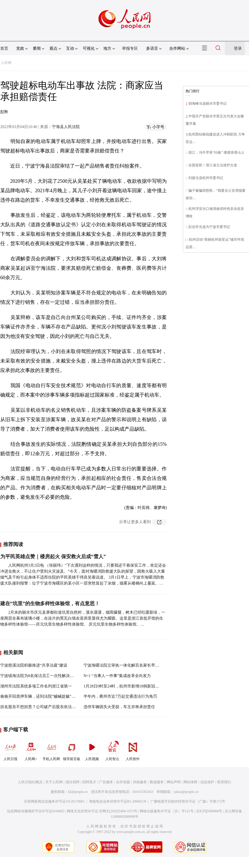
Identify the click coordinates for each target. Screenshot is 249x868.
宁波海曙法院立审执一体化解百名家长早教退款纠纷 (129, 665)
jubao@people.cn (186, 792)
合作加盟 (123, 782)
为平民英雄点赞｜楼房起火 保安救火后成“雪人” (53, 556)
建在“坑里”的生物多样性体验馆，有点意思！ (50, 603)
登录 (238, 48)
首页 (4, 48)
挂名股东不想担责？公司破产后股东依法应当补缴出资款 (50, 707)
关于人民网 (54, 782)
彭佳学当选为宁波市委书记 (209, 227)
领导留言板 (72, 750)
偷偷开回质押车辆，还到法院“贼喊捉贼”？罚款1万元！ (49, 696)
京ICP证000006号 (209, 811)
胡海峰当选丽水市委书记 (207, 104)
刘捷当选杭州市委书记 (206, 178)
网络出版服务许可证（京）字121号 (167, 811)
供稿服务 (140, 782)
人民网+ (31, 750)
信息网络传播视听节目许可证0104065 (36, 811)
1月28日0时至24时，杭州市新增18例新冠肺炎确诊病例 (131, 686)
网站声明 (174, 782)
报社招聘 (73, 782)
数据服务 (157, 782)
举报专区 (130, 48)
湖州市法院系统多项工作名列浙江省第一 (36, 686)
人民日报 (10, 750)
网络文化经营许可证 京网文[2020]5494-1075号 (102, 811)
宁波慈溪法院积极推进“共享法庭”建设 (34, 665)
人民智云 (112, 750)
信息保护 (207, 782)
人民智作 (133, 750)
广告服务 (106, 782)
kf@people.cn (78, 792)
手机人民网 (51, 750)
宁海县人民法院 (66, 127)
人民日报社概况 (30, 782)
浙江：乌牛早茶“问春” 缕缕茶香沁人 (216, 153)
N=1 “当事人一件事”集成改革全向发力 (117, 676)
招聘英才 (89, 782)
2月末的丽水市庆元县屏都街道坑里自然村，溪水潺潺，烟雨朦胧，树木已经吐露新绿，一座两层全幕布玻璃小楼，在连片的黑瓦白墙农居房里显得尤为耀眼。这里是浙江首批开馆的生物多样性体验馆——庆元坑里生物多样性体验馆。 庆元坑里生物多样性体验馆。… (83, 618)
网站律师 (190, 782)
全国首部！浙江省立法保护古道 (213, 165)
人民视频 (92, 750)
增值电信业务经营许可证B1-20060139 (118, 801)
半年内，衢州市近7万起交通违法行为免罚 (120, 696)
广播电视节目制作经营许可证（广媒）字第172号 (188, 801)
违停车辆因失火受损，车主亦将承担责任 (119, 707)
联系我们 (224, 782)
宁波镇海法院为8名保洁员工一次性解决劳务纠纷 (43, 676)
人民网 (6, 63)
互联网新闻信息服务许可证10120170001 (54, 801)
